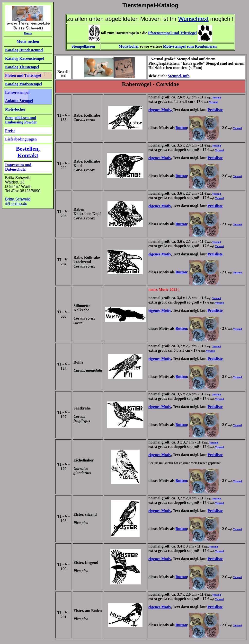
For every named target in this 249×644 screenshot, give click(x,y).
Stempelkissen (83, 46)
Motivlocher (129, 46)
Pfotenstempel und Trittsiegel (172, 33)
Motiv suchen (28, 41)
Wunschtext (193, 19)
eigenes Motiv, (161, 110)
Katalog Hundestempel (24, 50)
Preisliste (215, 110)
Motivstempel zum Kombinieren (190, 46)
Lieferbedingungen (21, 139)
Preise (10, 131)
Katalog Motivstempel (24, 84)
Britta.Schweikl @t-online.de (18, 201)
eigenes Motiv (160, 158)
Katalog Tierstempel (22, 67)
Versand (217, 98)
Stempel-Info (179, 76)
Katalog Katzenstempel (25, 58)
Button (181, 128)
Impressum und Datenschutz (18, 167)
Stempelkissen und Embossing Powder (21, 120)
